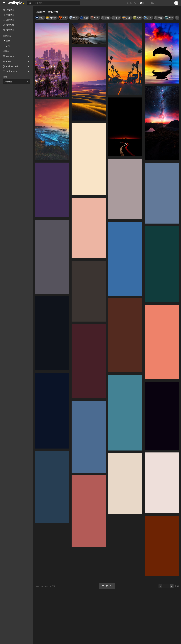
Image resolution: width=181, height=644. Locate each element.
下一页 (107, 586)
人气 (8, 46)
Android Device (11, 66)
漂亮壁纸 (8, 30)
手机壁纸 (8, 15)
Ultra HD (8, 56)
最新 (8, 41)
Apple (7, 61)
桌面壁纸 (8, 20)
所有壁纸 (8, 10)
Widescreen (10, 71)
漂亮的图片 (9, 25)
